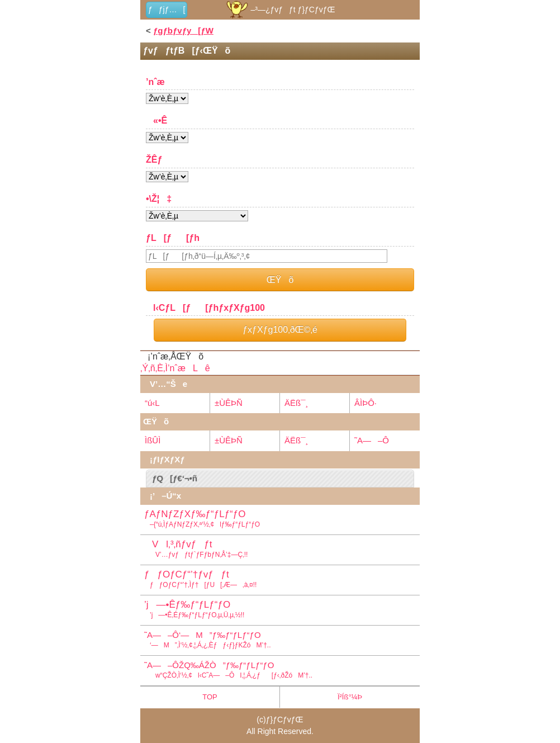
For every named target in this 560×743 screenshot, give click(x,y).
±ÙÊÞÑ (229, 403)
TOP (210, 697)
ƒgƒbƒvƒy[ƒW (183, 30)
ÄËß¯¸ (296, 403)
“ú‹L (152, 403)
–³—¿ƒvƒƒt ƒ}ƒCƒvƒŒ (280, 10)
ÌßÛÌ (153, 440)
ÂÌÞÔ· (366, 403)
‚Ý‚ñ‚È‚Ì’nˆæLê (175, 368)
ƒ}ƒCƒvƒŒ (285, 720)
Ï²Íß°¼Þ (350, 697)
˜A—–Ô (372, 440)
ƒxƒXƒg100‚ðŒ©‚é (280, 330)
